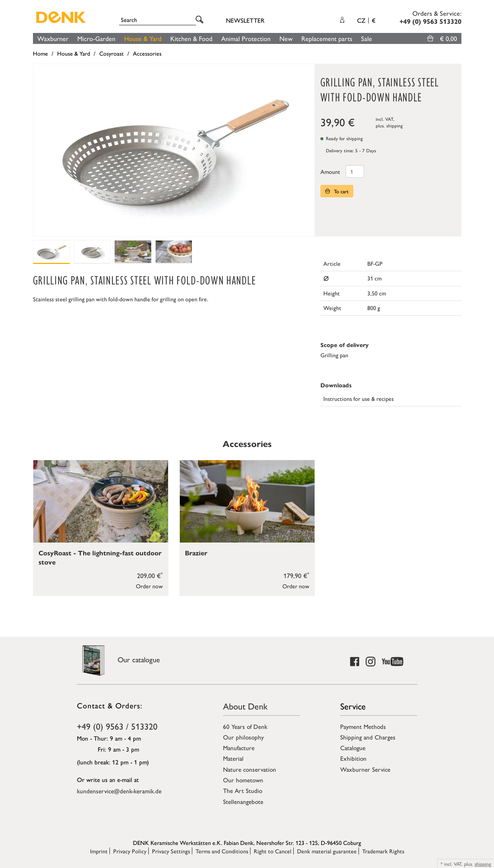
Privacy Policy (130, 851)
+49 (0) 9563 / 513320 (117, 726)
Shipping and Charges (368, 737)
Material (233, 758)
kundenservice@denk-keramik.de (119, 791)
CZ (366, 20)
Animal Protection (246, 38)
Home (40, 53)
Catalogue (353, 748)
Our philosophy (243, 737)
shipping (395, 125)
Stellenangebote (243, 801)
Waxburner (53, 38)
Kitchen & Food (191, 38)
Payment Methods (363, 726)
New (286, 38)
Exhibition (353, 758)
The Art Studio (243, 790)
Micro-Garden (96, 38)
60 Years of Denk (245, 726)
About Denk (245, 706)
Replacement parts (327, 38)
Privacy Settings (171, 851)
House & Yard (143, 38)
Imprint (99, 851)
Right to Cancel (273, 851)
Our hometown (243, 780)
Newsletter (245, 20)
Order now (149, 586)
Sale (367, 38)
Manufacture (239, 748)
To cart (337, 191)
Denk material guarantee (327, 851)
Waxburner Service (365, 769)
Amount (330, 172)
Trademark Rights (383, 851)
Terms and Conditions (222, 851)
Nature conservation (250, 769)
